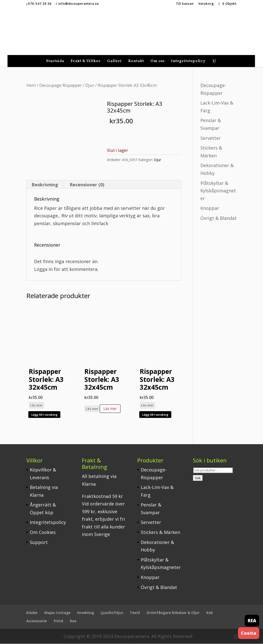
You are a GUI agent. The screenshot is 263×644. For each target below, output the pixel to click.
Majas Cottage (57, 613)
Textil (135, 613)
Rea (73, 621)
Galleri (114, 55)
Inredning (86, 613)
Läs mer (36, 406)
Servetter (211, 132)
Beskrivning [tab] (45, 185)
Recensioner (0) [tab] (87, 185)
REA (252, 620)
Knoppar (210, 202)
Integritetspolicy (188, 55)
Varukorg (206, 4)
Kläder (32, 613)
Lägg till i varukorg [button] (44, 415)
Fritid (58, 621)
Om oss (158, 55)
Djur (90, 79)
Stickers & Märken (160, 532)
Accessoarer (37, 621)
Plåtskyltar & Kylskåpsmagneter (218, 184)
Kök (210, 613)
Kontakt (136, 55)
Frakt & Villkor (86, 55)
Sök (198, 478)
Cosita (249, 633)
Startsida (55, 55)
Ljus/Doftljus (112, 613)
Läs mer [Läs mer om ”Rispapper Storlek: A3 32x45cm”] (110, 409)
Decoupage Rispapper (61, 79)
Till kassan (185, 4)
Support (39, 542)
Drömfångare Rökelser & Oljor (173, 613)
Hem (31, 79)
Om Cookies (43, 532)
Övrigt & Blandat (219, 212)
